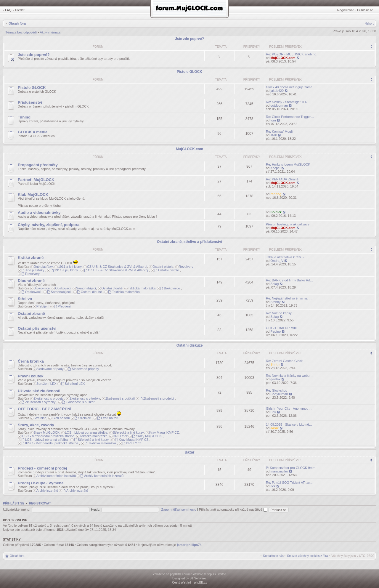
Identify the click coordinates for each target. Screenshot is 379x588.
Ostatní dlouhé (112, 288)
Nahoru (369, 24)
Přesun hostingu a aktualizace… (289, 224)
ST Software (198, 578)
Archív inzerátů (47, 491)
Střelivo (25, 299)
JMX (274, 135)
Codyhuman (279, 394)
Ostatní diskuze (190, 345)
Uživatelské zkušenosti (39, 391)
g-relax (275, 379)
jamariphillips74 (189, 545)
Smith (275, 364)
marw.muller (279, 471)
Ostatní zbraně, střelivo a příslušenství (189, 242)
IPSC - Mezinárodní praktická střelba (48, 436)
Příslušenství (30, 102)
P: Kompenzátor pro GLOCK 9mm (291, 468)
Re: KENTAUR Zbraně (282, 179)
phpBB (174, 574)
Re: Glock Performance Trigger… (290, 117)
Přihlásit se (365, 10)
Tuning (24, 117)
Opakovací (63, 288)
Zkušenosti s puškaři (120, 398)
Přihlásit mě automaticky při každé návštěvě (233, 510)
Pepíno (276, 331)
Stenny (275, 302)
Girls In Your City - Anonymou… (289, 408)
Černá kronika (31, 361)
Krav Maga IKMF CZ (164, 432)
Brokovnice (42, 288)
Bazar (190, 452)
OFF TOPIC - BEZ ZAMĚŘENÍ (45, 409)
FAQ (8, 10)
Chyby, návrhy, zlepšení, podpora (49, 225)
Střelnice (40, 418)
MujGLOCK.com (283, 58)
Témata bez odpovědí (21, 32)
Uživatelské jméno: (17, 510)
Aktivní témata (50, 32)
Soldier (276, 212)
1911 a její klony (70, 267)
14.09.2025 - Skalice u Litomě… (289, 424)
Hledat (20, 10)
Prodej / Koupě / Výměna (41, 483)
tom (273, 120)
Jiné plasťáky (43, 267)
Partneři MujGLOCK (36, 180)
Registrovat (346, 10)
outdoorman (279, 105)
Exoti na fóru (61, 418)
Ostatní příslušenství (37, 328)
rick (273, 486)
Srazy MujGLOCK (47, 432)
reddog (276, 194)
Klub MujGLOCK (33, 194)
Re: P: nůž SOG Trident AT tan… (290, 483)
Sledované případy (50, 369)
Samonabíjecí (86, 288)
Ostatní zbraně (31, 314)
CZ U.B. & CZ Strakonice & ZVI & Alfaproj (117, 267)
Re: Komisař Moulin (280, 132)
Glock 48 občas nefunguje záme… (291, 87)
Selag (274, 284)
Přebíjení (43, 306)
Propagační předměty (38, 165)
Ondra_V (277, 261)
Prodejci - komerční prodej (42, 468)
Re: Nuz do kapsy (279, 313)
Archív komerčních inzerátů (56, 476)
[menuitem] (308, 556)
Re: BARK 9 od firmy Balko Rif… (290, 280)
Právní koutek (31, 376)
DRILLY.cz (120, 436)
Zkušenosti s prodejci (49, 398)
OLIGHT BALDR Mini (281, 328)
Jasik (274, 428)
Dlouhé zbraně (31, 281)
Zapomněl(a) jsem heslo (179, 510)
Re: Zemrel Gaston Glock (284, 361)
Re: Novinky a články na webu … (290, 376)
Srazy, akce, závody (36, 425)
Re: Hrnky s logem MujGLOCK (288, 164)
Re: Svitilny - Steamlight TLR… (288, 102)
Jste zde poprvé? (189, 39)
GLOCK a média (33, 132)
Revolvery (186, 267)
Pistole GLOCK (189, 72)
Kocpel (275, 168)
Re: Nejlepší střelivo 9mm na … (289, 298)
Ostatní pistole (163, 267)
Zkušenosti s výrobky (85, 398)
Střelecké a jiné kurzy (128, 432)
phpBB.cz (201, 583)
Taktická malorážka (142, 288)
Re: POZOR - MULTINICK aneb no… (293, 54)
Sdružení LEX (46, 384)
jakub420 (277, 91)
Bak (273, 412)
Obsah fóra (17, 23)
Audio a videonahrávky (39, 213)
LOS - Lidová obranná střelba (86, 432)
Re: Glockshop (277, 390)
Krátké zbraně (31, 258)
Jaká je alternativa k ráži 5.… (287, 257)
